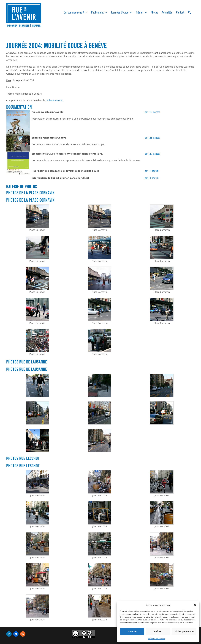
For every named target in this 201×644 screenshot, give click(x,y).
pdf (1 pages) (152, 171)
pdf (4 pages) (152, 178)
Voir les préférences (184, 631)
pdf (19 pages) (152, 112)
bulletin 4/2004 (54, 100)
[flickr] (16, 634)
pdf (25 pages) (152, 138)
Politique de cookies (157, 639)
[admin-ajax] (83, 634)
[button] (195, 605)
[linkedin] (9, 634)
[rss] (23, 634)
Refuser (158, 631)
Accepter (132, 631)
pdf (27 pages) (152, 154)
